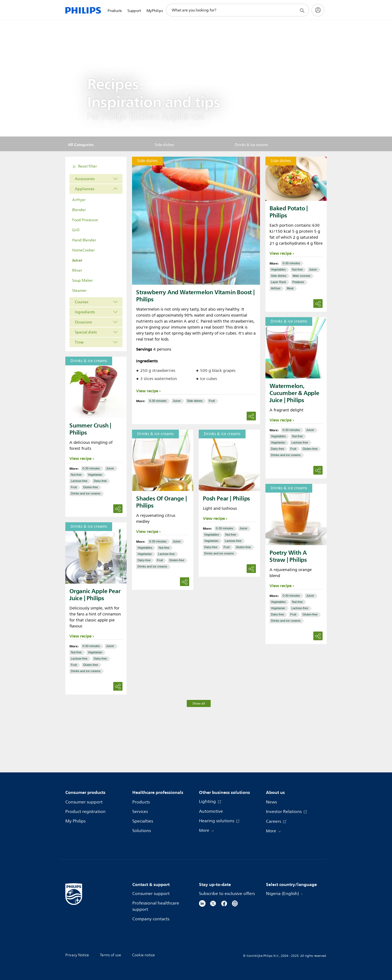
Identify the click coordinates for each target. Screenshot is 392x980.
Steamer (79, 291)
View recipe (147, 391)
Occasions (83, 322)
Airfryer (79, 200)
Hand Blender (84, 240)
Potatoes (298, 282)
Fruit (212, 401)
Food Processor (85, 220)
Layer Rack (278, 282)
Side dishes (195, 401)
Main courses (301, 276)
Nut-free (297, 269)
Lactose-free (300, 442)
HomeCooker (83, 250)
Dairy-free (277, 449)
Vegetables (278, 269)
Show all (199, 704)
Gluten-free (310, 449)
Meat (290, 288)
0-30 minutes (158, 401)
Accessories (85, 179)
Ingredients (85, 312)
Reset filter (84, 167)
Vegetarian (278, 442)
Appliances (85, 189)
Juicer (77, 260)
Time (79, 342)
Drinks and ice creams (286, 455)
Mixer (77, 270)
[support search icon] (302, 10)
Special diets (86, 332)
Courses (82, 302)
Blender (79, 210)
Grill (76, 230)
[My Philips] (318, 10)
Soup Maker (82, 280)
